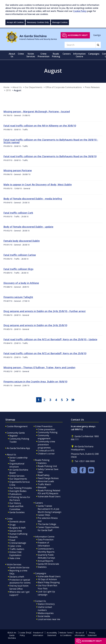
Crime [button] (21, 54)
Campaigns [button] (94, 54)
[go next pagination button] (68, 400)
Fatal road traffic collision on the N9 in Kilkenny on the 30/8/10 (40, 126)
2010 (8, 90)
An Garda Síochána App (18, 448)
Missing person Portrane (18, 170)
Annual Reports (45, 561)
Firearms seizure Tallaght (18, 297)
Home (6, 87)
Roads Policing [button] (56, 55)
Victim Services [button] (31, 55)
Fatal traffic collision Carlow (20, 255)
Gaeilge (97, 35)
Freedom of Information (44, 544)
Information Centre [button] (79, 55)
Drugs (13, 525)
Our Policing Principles (21, 488)
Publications (15, 494)
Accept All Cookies (15, 22)
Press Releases (92, 87)
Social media (44, 616)
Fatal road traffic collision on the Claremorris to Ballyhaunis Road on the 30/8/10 (50, 156)
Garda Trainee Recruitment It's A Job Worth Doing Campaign (49, 509)
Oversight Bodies (18, 491)
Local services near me (49, 619)
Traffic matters (17, 549)
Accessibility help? (78, 35)
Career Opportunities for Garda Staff (48, 529)
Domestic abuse (17, 522)
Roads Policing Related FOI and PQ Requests (49, 492)
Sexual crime (16, 531)
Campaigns (41, 573)
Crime (10, 519)
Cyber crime (15, 546)
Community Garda (16, 433)
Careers (39, 503)
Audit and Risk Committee (16, 508)
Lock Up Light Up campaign (46, 593)
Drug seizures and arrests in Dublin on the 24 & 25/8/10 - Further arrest (45, 311)
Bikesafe (42, 487)
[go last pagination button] (74, 400)
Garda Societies (17, 512)
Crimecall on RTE (46, 451)
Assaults (14, 537)
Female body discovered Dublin (22, 241)
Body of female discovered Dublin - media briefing (33, 199)
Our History (15, 503)
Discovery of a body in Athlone (21, 283)
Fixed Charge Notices (48, 478)
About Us (17, 87)
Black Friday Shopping (49, 582)
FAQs (29, 633)
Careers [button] (67, 54)
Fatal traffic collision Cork (18, 213)
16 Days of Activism (47, 579)
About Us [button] (12, 55)
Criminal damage (18, 543)
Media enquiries (46, 613)
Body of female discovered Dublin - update (28, 227)
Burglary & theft (17, 528)
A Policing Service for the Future (20, 499)
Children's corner (46, 454)
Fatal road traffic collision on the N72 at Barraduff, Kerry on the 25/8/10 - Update (50, 339)
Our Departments (34, 87)
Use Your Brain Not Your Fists (47, 587)
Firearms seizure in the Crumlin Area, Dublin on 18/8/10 (35, 382)
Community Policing (48, 432)
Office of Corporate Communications (64, 87)
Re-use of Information (80, 634)
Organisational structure (17, 465)
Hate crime (15, 558)
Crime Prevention (44, 426)
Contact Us (40, 601)
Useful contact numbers (45, 609)
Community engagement (44, 437)
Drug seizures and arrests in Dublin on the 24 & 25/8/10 (35, 325)
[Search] (80, 45)
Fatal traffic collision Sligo (18, 269)
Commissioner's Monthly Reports (46, 550)
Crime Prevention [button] (44, 55)
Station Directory (46, 604)
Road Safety (44, 475)
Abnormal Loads (46, 481)
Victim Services (14, 564)
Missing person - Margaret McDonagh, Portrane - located (37, 111)
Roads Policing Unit (47, 466)
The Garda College (47, 524)
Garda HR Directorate (48, 564)
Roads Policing (42, 460)
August (18, 90)
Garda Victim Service (19, 568)
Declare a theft (17, 577)
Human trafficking (18, 534)
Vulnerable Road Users (49, 496)
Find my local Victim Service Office (19, 587)
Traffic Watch (44, 484)
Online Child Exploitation (15, 554)
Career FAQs (44, 515)
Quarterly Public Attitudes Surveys (46, 556)
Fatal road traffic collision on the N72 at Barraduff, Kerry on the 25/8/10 (45, 353)
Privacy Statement (92, 634)
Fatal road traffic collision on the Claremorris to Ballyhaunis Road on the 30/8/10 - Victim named (51, 141)
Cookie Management (17, 426)
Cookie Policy (80, 11)
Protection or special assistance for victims (20, 581)
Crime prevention (46, 429)
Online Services (17, 476)
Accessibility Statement (52, 634)
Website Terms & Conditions (66, 634)
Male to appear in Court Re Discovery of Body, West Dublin (38, 185)
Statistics (42, 463)
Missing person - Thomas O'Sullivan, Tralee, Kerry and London (39, 367)
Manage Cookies (60, 22)
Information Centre (45, 537)
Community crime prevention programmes (46, 445)
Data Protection (46, 540)
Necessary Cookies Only (38, 22)
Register (14, 436)
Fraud (12, 540)
